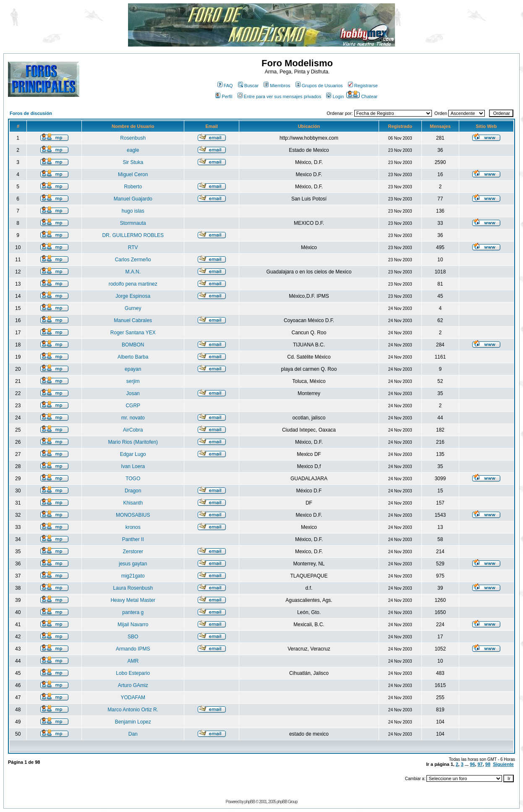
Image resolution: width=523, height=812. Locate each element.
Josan (133, 393)
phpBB (250, 802)
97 (480, 764)
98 (488, 764)
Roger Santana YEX (133, 333)
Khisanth (133, 503)
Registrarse (363, 86)
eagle (133, 150)
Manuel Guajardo (133, 199)
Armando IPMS (133, 649)
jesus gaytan (133, 564)
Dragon (133, 491)
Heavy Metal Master (133, 600)
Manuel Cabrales (133, 320)
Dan (133, 734)
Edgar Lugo (133, 454)
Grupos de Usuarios (319, 86)
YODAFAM (133, 697)
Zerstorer (133, 552)
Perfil (224, 96)
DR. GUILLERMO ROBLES (133, 235)
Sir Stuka (133, 162)
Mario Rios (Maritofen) (133, 442)
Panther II (133, 539)
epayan (133, 369)
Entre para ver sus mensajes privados (280, 96)
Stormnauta (133, 223)
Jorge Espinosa (133, 296)
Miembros (277, 86)
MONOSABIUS (133, 515)
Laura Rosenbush (133, 588)
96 (472, 764)
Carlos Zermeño (133, 260)
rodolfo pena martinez (133, 284)
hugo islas (133, 211)
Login (335, 96)
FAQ (225, 86)
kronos (133, 527)
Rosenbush (133, 138)
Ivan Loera (133, 466)
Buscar (248, 86)
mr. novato (133, 418)
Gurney (133, 308)
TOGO (133, 479)
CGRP (133, 406)
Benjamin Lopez (133, 722)
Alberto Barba (133, 357)
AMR (133, 661)
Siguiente (503, 764)
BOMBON (133, 345)
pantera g (133, 612)
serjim (133, 381)
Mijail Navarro (133, 625)
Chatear (362, 96)
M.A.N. (133, 272)
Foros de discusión (31, 113)
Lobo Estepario (133, 673)
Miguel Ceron (133, 174)
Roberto (133, 187)
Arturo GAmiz (133, 685)
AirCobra (133, 430)
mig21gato (133, 576)
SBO (133, 637)
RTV (133, 247)
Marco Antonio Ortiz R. (133, 710)
